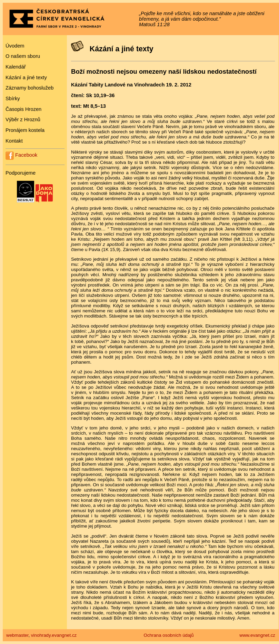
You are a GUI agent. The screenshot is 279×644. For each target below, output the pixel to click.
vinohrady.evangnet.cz (54, 635)
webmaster (17, 635)
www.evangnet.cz (257, 635)
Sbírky (13, 98)
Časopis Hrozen (23, 109)
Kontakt (14, 141)
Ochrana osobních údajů (169, 635)
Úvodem (15, 46)
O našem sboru (23, 56)
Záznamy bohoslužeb (29, 88)
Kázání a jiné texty (26, 77)
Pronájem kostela (25, 130)
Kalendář (16, 67)
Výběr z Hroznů (23, 120)
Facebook (21, 155)
